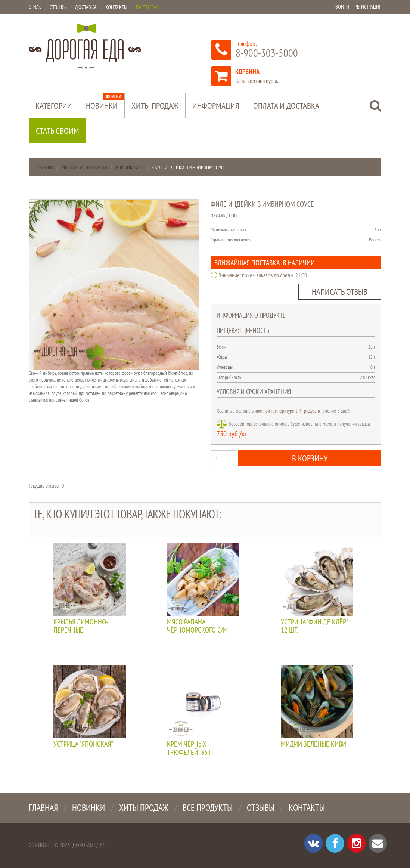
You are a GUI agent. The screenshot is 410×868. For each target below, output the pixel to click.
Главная (43, 808)
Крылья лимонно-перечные (81, 626)
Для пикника (130, 167)
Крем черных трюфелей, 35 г (189, 748)
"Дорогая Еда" (87, 845)
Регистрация (368, 7)
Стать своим (58, 131)
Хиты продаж (155, 106)
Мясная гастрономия (84, 167)
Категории (54, 106)
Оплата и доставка (286, 106)
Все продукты (208, 808)
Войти (342, 7)
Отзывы (261, 808)
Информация (216, 106)
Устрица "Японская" (83, 744)
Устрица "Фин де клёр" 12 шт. (314, 626)
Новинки (105, 102)
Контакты (307, 808)
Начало (45, 167)
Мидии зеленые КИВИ (313, 744)
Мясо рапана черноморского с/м (197, 626)
